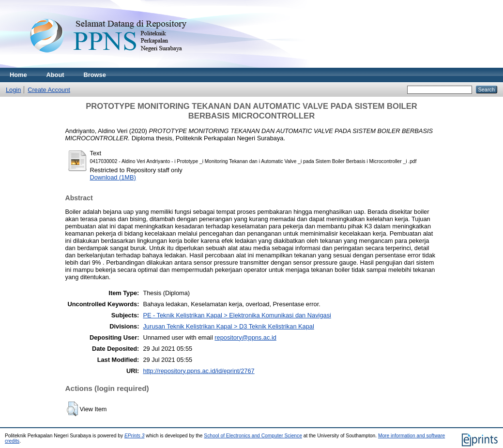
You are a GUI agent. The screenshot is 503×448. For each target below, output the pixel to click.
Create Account (49, 90)
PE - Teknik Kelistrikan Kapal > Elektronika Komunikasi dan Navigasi (237, 315)
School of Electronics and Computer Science (253, 436)
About (55, 75)
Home (18, 75)
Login (13, 90)
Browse (95, 75)
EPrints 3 (135, 436)
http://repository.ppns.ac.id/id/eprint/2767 (198, 371)
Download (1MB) (113, 177)
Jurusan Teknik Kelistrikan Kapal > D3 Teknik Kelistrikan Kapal (228, 326)
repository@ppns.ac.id (245, 337)
